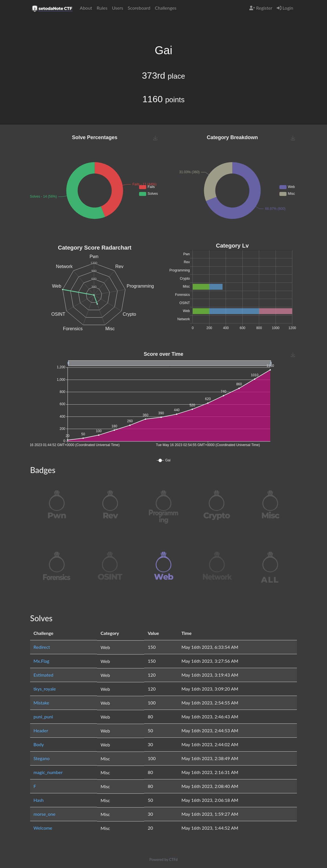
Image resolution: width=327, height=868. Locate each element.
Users (117, 8)
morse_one (44, 814)
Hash (39, 800)
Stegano (42, 758)
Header (41, 730)
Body (39, 744)
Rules (102, 8)
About (86, 8)
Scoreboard (139, 8)
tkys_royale (45, 689)
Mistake (41, 703)
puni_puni (43, 717)
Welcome (43, 828)
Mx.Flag (41, 661)
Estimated (43, 675)
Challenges (165, 8)
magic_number (48, 772)
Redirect (42, 647)
